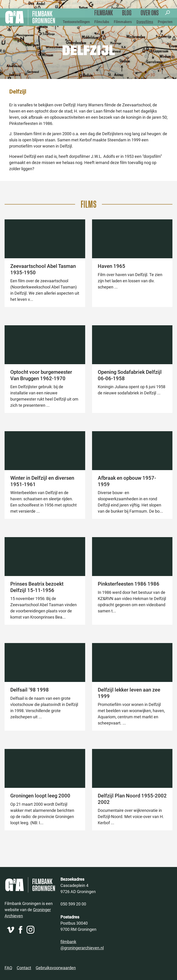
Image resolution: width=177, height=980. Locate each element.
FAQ (8, 968)
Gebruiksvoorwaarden (56, 968)
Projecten (165, 22)
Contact (24, 968)
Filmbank (104, 13)
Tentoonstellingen (76, 22)
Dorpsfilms (145, 22)
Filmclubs (102, 22)
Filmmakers (123, 22)
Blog (127, 13)
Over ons (150, 13)
